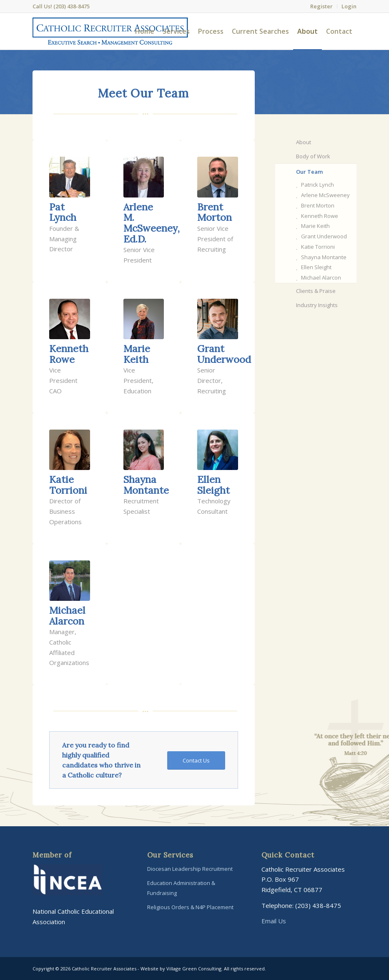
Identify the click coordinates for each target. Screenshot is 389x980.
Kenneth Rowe (320, 216)
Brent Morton (318, 205)
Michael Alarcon (321, 277)
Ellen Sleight (316, 267)
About (304, 142)
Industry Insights (317, 305)
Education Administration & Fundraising (181, 888)
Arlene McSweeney (325, 195)
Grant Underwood (324, 236)
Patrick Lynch (317, 185)
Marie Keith (315, 226)
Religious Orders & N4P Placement (190, 907)
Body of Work (313, 156)
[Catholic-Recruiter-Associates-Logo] (110, 31)
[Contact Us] (196, 761)
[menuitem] (322, 6)
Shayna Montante (324, 257)
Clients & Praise (316, 291)
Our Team (309, 172)
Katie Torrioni (318, 247)
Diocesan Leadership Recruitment (190, 869)
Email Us (274, 921)
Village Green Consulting (194, 969)
